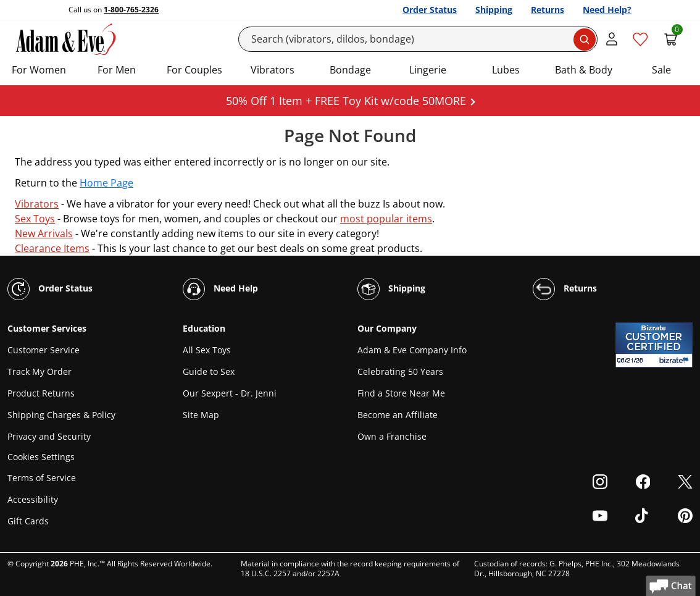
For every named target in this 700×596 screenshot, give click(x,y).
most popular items (386, 219)
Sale (661, 70)
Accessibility (33, 499)
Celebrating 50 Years (400, 371)
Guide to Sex (209, 371)
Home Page (106, 183)
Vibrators (273, 70)
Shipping (494, 10)
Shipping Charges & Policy (61, 415)
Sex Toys (35, 219)
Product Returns (41, 393)
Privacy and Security (49, 436)
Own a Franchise (392, 436)
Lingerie (428, 70)
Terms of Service (42, 478)
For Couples (194, 70)
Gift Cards (28, 521)
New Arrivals (44, 233)
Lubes (506, 70)
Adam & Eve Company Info (412, 350)
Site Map (201, 415)
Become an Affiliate (398, 415)
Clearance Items (52, 248)
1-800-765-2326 (131, 10)
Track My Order (40, 371)
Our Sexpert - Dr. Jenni (230, 393)
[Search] (418, 39)
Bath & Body (584, 70)
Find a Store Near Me (401, 393)
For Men (117, 70)
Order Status (430, 10)
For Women (39, 70)
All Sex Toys (207, 350)
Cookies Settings (41, 457)
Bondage (350, 70)
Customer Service (44, 350)
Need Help (220, 289)
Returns (548, 10)
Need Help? (607, 10)
